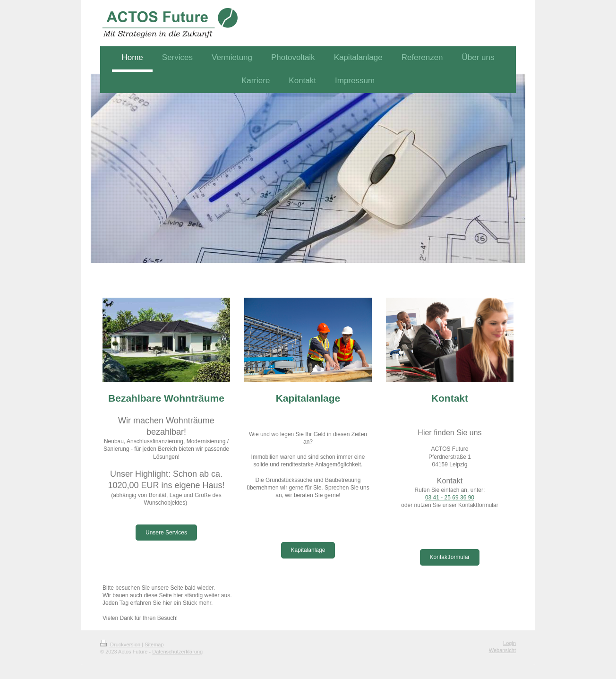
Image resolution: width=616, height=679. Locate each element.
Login (509, 643)
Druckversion (121, 645)
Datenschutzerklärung (177, 652)
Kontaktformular (450, 557)
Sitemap (154, 645)
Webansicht (502, 650)
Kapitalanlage (308, 550)
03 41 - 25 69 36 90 (450, 498)
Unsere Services (166, 533)
